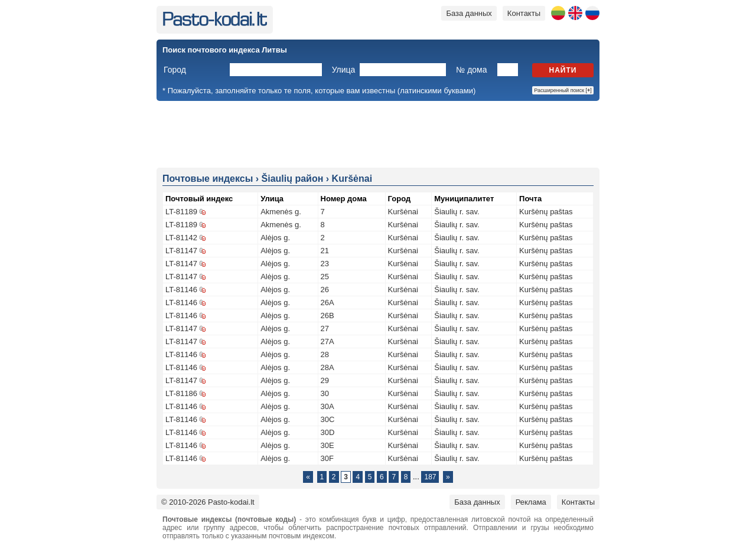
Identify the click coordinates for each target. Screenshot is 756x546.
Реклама (531, 502)
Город (175, 70)
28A (328, 367)
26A (328, 303)
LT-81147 (181, 251)
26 (325, 290)
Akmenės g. (281, 212)
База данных (469, 13)
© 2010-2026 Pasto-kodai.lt (208, 502)
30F (327, 458)
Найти (563, 70)
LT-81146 (181, 290)
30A (328, 406)
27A (328, 341)
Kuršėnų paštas (546, 212)
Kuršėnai (403, 212)
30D (328, 432)
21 (325, 251)
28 (325, 354)
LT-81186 (181, 393)
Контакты (524, 13)
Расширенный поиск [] (563, 90)
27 (325, 328)
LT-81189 (181, 212)
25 (325, 277)
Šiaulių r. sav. (457, 212)
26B (328, 315)
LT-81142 (181, 238)
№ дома (471, 70)
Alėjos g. (275, 238)
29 (325, 380)
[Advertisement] (378, 133)
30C (328, 419)
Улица (344, 70)
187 (430, 477)
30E (328, 445)
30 (325, 393)
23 (325, 264)
